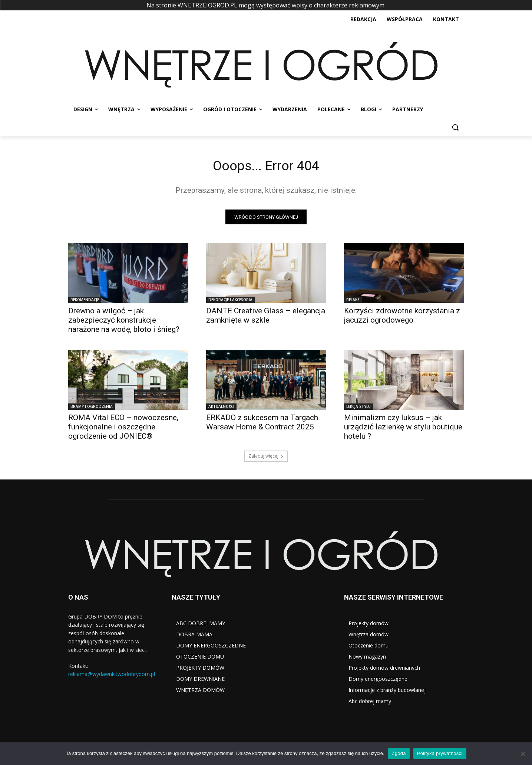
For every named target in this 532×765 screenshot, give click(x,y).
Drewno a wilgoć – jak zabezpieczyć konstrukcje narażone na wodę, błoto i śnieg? (124, 322)
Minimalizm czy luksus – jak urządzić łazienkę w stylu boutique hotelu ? (403, 429)
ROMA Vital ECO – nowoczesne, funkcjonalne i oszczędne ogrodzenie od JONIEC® (123, 429)
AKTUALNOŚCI (221, 409)
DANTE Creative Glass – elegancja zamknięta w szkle (266, 318)
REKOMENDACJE (85, 302)
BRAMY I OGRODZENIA (92, 409)
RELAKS (353, 302)
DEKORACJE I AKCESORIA (230, 302)
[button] (455, 127)
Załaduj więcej (266, 458)
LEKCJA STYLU (358, 409)
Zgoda (399, 753)
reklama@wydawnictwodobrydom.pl (112, 676)
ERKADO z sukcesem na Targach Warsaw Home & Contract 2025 (262, 424)
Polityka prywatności (440, 753)
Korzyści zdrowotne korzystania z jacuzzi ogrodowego (402, 318)
